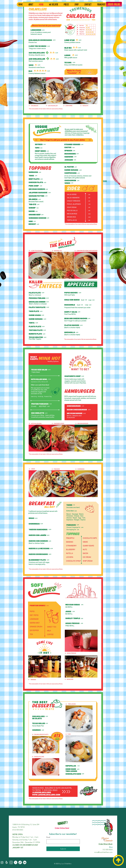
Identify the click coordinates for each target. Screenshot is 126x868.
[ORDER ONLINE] (114, 4)
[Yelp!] (7, 862)
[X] (16, 862)
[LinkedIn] (25, 862)
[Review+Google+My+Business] (11, 862)
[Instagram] (2, 862)
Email (48, 837)
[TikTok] (20, 862)
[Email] (62, 842)
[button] (102, 4)
